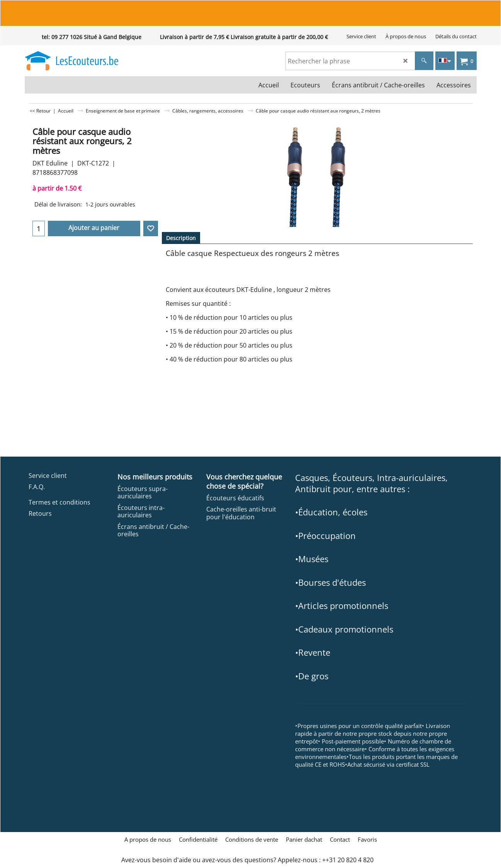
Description (181, 238)
